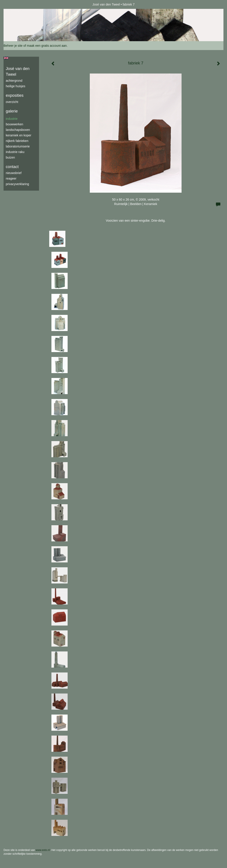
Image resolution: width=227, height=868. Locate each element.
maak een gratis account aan (47, 46)
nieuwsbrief (14, 173)
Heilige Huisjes (16, 86)
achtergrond (14, 81)
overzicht (12, 102)
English (6, 58)
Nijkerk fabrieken (17, 141)
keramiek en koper (19, 135)
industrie (12, 119)
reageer (11, 178)
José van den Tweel (106, 4)
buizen (10, 157)
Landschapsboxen (18, 130)
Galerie (12, 111)
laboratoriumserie (18, 146)
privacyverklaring (17, 184)
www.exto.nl (43, 850)
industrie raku (15, 152)
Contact (12, 167)
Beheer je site (13, 46)
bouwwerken (15, 124)
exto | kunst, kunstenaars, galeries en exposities (16, 4)
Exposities (15, 95)
